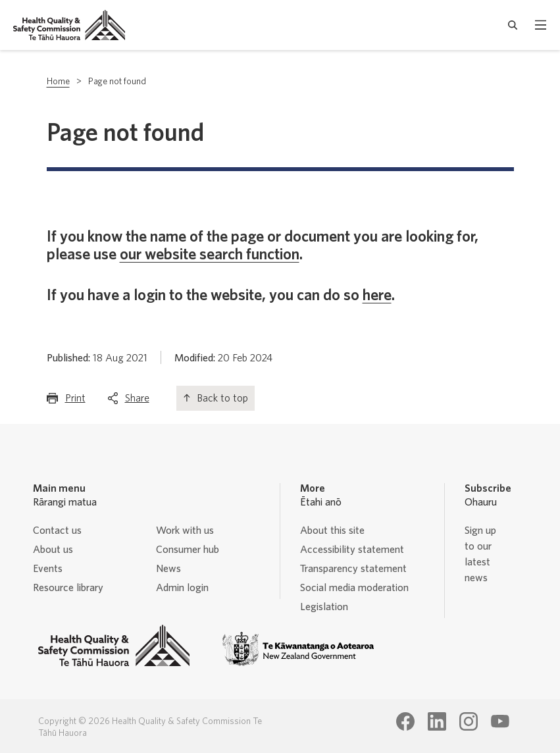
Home (58, 82)
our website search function (210, 255)
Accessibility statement (352, 550)
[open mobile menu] (541, 25)
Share (137, 401)
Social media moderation (354, 588)
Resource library (68, 588)
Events (48, 569)
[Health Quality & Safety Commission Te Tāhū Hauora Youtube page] (500, 721)
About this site (332, 531)
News (168, 569)
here (377, 296)
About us (53, 550)
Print (75, 401)
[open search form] (513, 25)
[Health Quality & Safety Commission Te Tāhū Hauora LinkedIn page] (437, 721)
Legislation (324, 607)
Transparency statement (353, 569)
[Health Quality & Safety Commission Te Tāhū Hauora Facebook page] (405, 721)
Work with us (185, 531)
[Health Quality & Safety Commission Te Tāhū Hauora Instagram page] (469, 721)
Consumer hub (188, 550)
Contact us (57, 531)
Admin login (182, 588)
